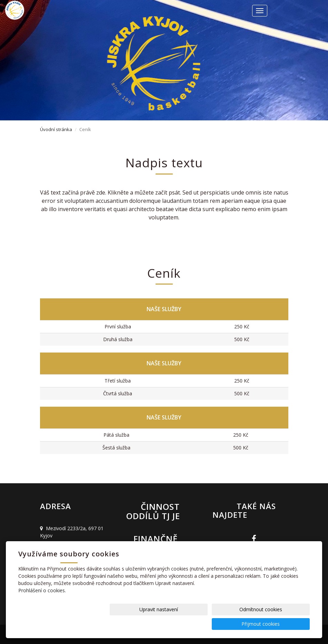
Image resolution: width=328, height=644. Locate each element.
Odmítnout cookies (227, 624)
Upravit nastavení (170, 624)
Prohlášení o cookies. (42, 605)
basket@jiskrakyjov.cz (72, 553)
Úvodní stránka (56, 129)
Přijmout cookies (283, 624)
